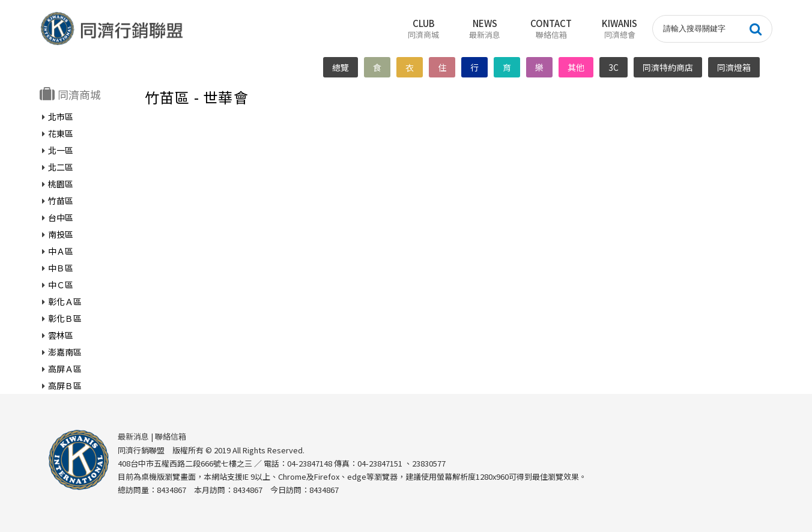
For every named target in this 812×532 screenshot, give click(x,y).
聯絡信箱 (171, 436)
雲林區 (61, 335)
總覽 (341, 67)
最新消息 (133, 436)
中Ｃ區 (61, 285)
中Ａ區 (61, 251)
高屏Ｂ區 (65, 385)
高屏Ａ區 (65, 369)
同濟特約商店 (668, 67)
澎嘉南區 (65, 352)
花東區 (61, 133)
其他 (577, 67)
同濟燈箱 (735, 67)
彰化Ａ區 (65, 301)
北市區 (61, 116)
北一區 (61, 150)
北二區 (61, 167)
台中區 (61, 217)
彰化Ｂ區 (65, 318)
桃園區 (61, 184)
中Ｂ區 (61, 268)
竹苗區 (61, 201)
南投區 (61, 234)
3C (614, 67)
